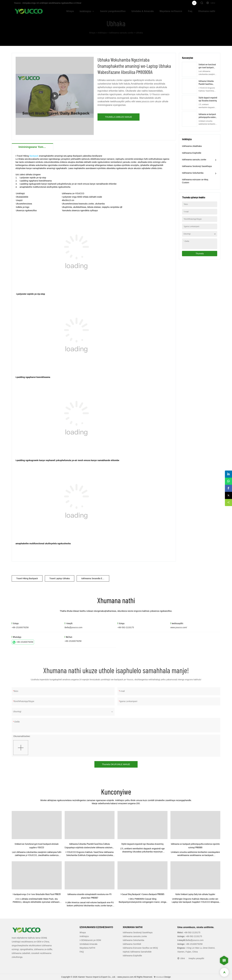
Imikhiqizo (85, 11)
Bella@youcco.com (74, 627)
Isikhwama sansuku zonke (121, 33)
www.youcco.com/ (179, 627)
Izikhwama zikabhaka (192, 146)
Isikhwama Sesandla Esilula (94, 578)
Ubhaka (139, 33)
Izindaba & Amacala (142, 11)
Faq (190, 11)
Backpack (34, 156)
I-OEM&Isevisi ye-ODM (90, 940)
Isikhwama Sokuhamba (193, 173)
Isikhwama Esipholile (192, 153)
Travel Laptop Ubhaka (60, 578)
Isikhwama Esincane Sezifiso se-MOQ (140, 948)
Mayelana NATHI (87, 948)
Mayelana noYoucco (171, 11)
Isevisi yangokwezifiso (113, 11)
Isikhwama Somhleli (132, 944)
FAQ (82, 952)
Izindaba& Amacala (88, 944)
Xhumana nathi (207, 11)
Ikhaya (70, 11)
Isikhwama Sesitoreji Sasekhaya (197, 166)
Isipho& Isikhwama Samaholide (137, 952)
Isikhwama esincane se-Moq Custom (195, 181)
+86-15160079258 (23, 642)
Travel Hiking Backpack (27, 578)
